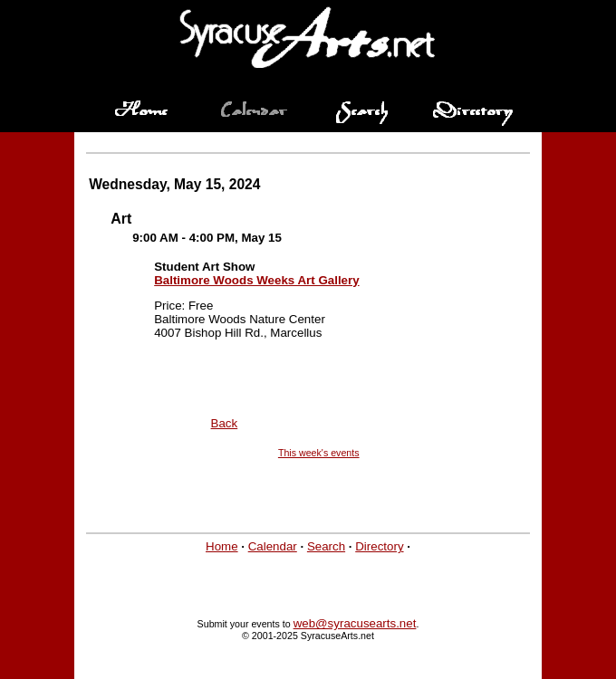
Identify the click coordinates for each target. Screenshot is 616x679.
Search (326, 546)
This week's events (319, 453)
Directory (379, 546)
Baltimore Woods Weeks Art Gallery (256, 280)
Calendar (273, 546)
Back (225, 423)
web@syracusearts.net (355, 623)
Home (222, 546)
